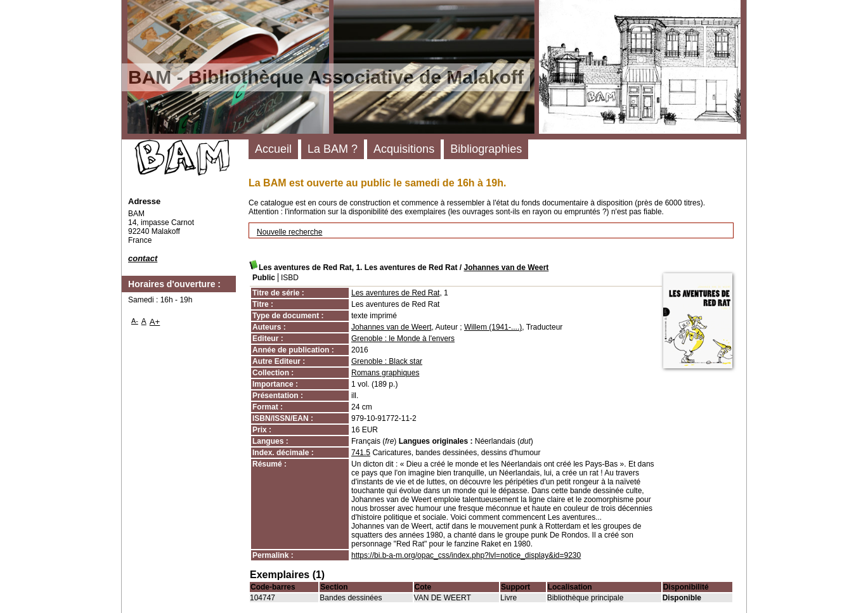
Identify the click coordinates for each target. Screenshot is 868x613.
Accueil (273, 149)
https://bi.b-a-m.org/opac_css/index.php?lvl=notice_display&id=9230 (466, 555)
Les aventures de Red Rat (395, 293)
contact (143, 258)
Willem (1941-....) (493, 327)
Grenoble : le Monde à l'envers (403, 339)
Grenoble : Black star (387, 361)
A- (135, 321)
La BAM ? (333, 149)
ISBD (290, 278)
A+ (155, 322)
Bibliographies (486, 149)
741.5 (361, 453)
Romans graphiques (385, 373)
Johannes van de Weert (506, 268)
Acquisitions (404, 149)
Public (264, 278)
